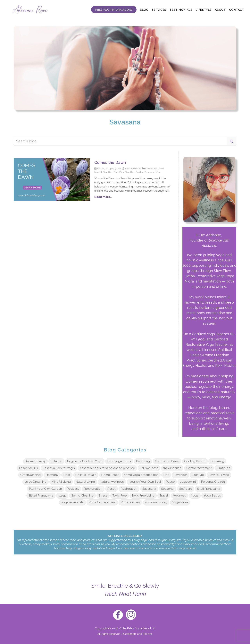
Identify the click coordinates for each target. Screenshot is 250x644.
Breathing (143, 461)
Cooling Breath (195, 461)
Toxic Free (120, 496)
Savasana (149, 489)
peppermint (188, 482)
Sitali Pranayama (209, 489)
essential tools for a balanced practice (107, 468)
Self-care (186, 489)
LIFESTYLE (204, 10)
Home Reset (110, 475)
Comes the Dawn (110, 163)
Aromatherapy (35, 461)
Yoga (195, 496)
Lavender (180, 475)
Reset (112, 489)
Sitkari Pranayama (41, 496)
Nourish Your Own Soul (145, 482)
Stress (103, 496)
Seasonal (168, 489)
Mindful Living (61, 482)
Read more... (103, 197)
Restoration (129, 489)
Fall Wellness (149, 468)
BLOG (144, 10)
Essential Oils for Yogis (59, 468)
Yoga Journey (130, 502)
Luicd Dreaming (36, 482)
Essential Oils (29, 468)
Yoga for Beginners (102, 502)
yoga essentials (72, 502)
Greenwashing (30, 475)
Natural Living (85, 482)
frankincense (172, 468)
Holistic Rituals (86, 475)
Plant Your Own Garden (46, 489)
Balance (56, 461)
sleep (62, 496)
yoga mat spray (156, 502)
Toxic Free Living (143, 496)
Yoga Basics (212, 496)
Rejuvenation (93, 489)
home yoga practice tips (141, 475)
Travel (164, 496)
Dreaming (217, 461)
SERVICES (159, 10)
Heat (67, 475)
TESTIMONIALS (181, 10)
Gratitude (224, 468)
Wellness (179, 496)
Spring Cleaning (82, 496)
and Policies (145, 634)
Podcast (73, 489)
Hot (166, 475)
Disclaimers (129, 634)
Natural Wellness (112, 482)
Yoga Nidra (180, 502)
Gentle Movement (199, 468)
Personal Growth (213, 482)
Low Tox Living (219, 475)
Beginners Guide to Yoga (85, 461)
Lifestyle (198, 475)
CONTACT (237, 10)
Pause (170, 482)
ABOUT (220, 10)
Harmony (52, 475)
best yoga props (119, 461)
